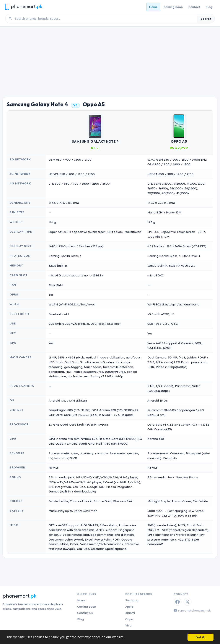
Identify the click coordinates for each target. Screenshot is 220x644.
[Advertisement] (110, 59)
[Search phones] (105, 19)
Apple (129, 607)
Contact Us (85, 613)
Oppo (129, 619)
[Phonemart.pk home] (24, 7)
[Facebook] (178, 602)
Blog (209, 7)
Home (153, 7)
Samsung (132, 600)
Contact (194, 7)
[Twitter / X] (187, 602)
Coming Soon (173, 7)
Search (206, 19)
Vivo (128, 625)
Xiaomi (130, 613)
